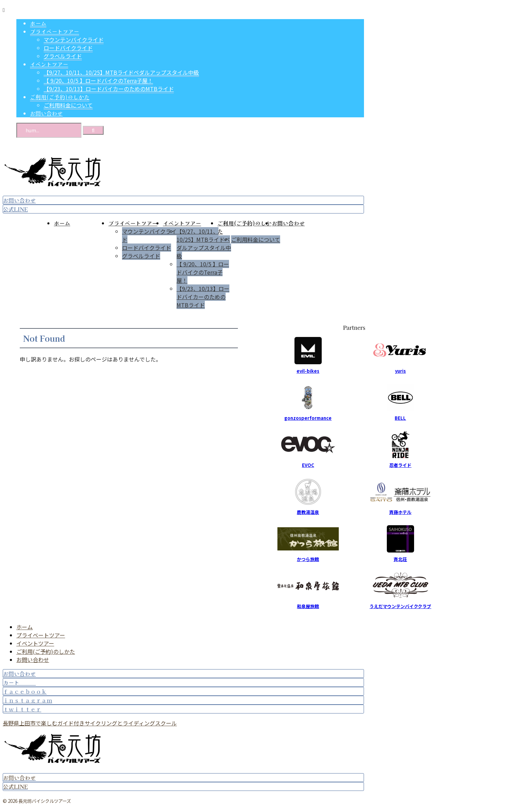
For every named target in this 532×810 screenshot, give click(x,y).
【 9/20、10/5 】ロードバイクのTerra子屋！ (203, 272)
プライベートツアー (133, 223)
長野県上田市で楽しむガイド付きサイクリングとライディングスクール (90, 723)
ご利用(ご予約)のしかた (46, 651)
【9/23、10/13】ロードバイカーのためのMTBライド (203, 297)
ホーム (62, 223)
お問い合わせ (288, 223)
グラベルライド (141, 256)
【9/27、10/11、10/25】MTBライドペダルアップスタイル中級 (204, 244)
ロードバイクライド (147, 248)
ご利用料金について (256, 239)
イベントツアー (182, 223)
